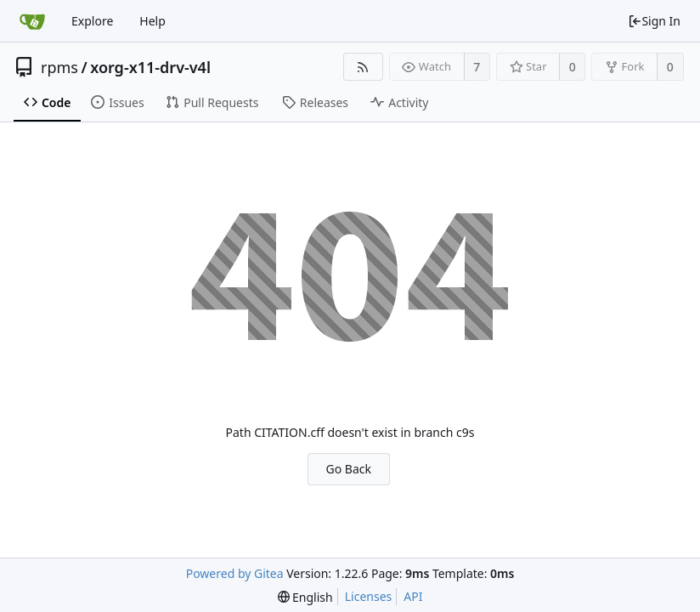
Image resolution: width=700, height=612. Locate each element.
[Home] (32, 21)
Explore (92, 21)
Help (152, 21)
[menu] (305, 597)
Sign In (654, 21)
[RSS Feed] (363, 67)
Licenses (369, 596)
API (413, 596)
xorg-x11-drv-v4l (150, 67)
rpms (59, 67)
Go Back (349, 469)
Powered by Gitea (235, 573)
